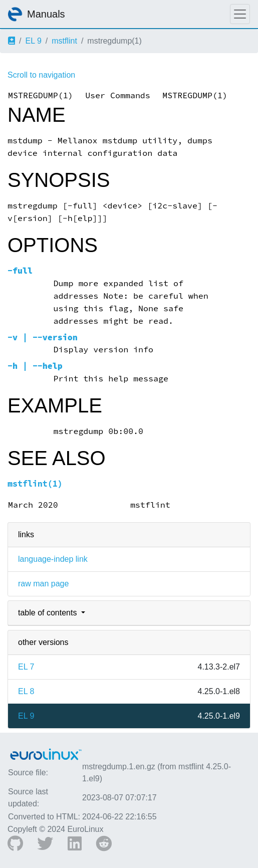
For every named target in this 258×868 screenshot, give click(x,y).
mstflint (64, 41)
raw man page (43, 584)
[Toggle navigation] (240, 14)
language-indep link (53, 559)
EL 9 (33, 41)
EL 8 (26, 691)
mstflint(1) (35, 484)
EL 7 (26, 667)
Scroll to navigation (41, 75)
